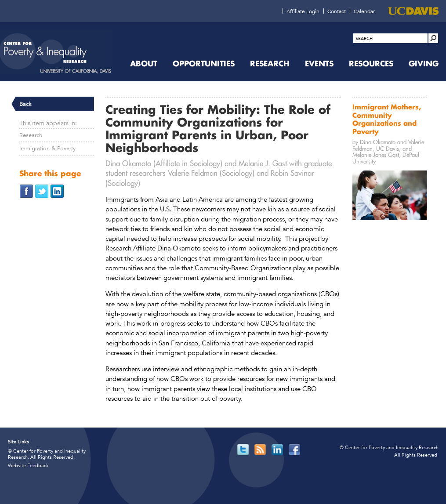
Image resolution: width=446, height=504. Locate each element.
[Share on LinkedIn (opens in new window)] (57, 190)
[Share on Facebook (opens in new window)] (26, 190)
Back (25, 104)
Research (31, 135)
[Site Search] (433, 38)
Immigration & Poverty (47, 148)
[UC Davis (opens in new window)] (413, 11)
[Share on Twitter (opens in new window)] (42, 190)
